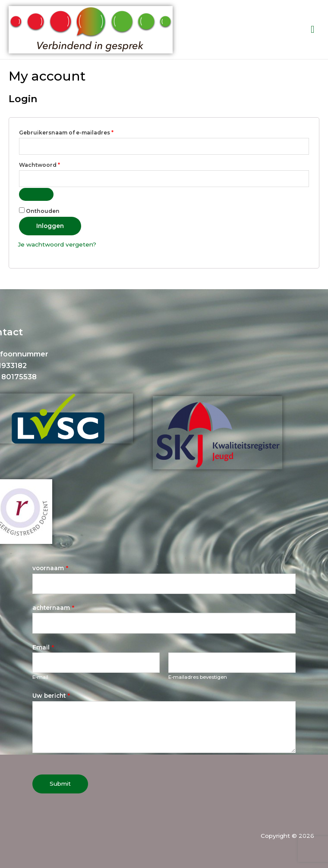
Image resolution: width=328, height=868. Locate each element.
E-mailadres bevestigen (198, 677)
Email (43, 647)
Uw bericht (51, 696)
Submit (60, 784)
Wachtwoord (49, 164)
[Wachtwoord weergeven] (36, 194)
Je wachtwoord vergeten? (57, 244)
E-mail (40, 677)
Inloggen (50, 226)
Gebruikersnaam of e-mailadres (76, 132)
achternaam (53, 608)
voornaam (50, 568)
